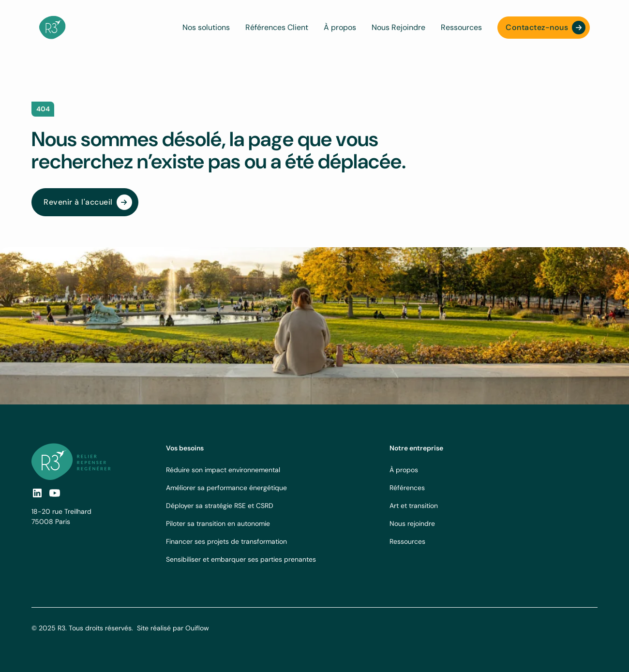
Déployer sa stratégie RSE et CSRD (220, 506)
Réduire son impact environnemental (223, 470)
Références (407, 488)
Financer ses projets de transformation (226, 541)
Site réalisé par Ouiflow (173, 628)
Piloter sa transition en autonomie (218, 523)
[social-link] (55, 493)
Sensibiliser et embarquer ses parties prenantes (241, 559)
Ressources (461, 27)
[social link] (37, 493)
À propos (340, 27)
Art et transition (414, 506)
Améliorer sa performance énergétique (226, 488)
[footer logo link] (71, 461)
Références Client (277, 27)
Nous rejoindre (412, 523)
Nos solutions (206, 27)
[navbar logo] (52, 28)
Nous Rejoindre (398, 27)
